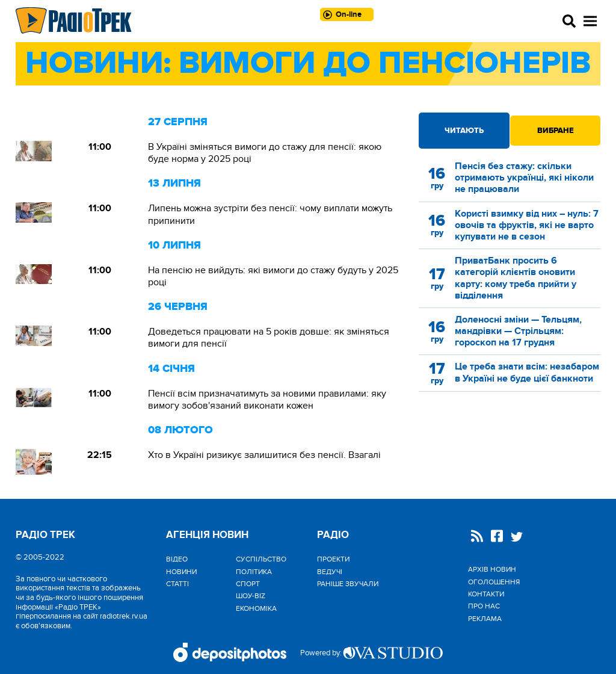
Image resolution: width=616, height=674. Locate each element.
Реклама (485, 619)
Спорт (248, 584)
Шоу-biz (251, 596)
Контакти (486, 594)
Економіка (256, 608)
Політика (254, 572)
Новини (181, 572)
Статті (177, 584)
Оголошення (494, 582)
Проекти (333, 559)
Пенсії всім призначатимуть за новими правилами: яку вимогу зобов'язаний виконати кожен (267, 400)
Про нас (484, 606)
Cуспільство (261, 559)
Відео (177, 559)
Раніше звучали (348, 584)
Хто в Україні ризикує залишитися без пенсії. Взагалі (264, 455)
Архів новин (492, 569)
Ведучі (330, 572)
